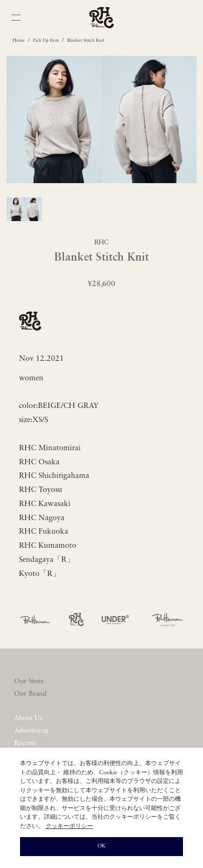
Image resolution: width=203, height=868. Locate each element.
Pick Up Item (46, 41)
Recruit (25, 743)
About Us (28, 718)
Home (19, 41)
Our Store (29, 681)
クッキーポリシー (69, 827)
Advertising (31, 731)
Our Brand (30, 694)
